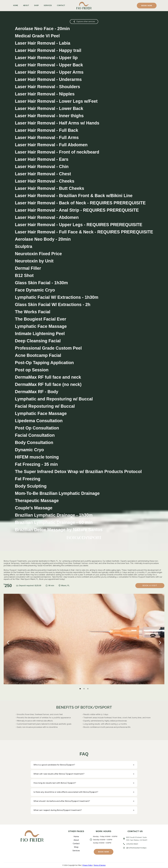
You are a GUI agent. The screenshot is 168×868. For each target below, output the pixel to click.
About (26, 5)
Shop (36, 5)
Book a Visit (150, 586)
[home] (84, 6)
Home (16, 5)
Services (48, 5)
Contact (61, 5)
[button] (147, 6)
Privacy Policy (87, 865)
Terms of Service (100, 865)
